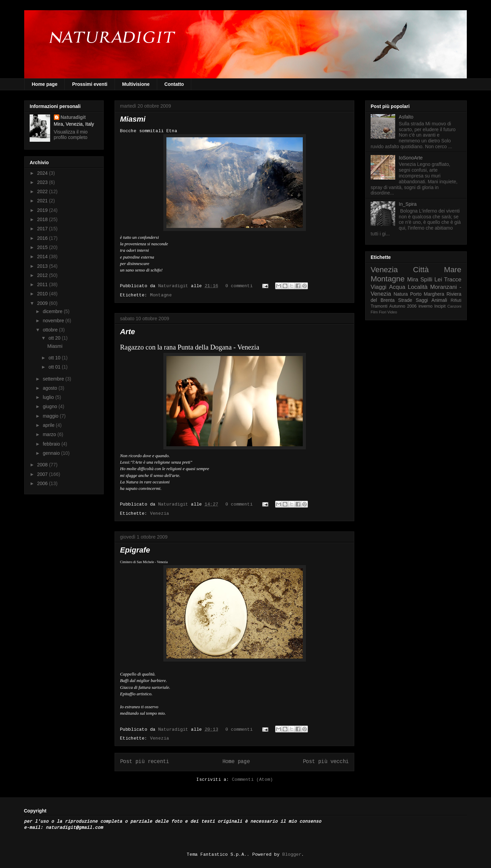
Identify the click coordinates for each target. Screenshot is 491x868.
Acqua (397, 287)
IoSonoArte (411, 158)
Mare (453, 270)
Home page (44, 84)
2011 (43, 284)
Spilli (426, 280)
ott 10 (55, 358)
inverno (425, 306)
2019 (43, 210)
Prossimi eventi (90, 84)
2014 (43, 257)
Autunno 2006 (403, 306)
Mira (413, 280)
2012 (43, 275)
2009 (43, 303)
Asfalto (406, 117)
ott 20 (55, 338)
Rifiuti (456, 300)
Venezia (160, 514)
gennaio (52, 453)
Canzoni (454, 306)
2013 (43, 266)
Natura (401, 294)
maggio (51, 416)
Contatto (174, 84)
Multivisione (136, 84)
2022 (43, 191)
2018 (43, 219)
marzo (50, 434)
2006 (43, 483)
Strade (405, 300)
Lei (438, 280)
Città (421, 270)
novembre (54, 321)
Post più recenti (145, 762)
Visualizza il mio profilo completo (71, 135)
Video (392, 312)
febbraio (52, 444)
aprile (49, 425)
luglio (49, 397)
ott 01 (55, 367)
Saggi (422, 300)
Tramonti (379, 306)
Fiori (383, 312)
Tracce (453, 280)
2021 (43, 201)
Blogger (292, 855)
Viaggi (378, 287)
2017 (43, 229)
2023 (43, 182)
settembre (54, 379)
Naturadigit (175, 286)
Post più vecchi (326, 762)
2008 (43, 465)
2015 (43, 247)
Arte (128, 332)
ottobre (51, 330)
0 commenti (239, 286)
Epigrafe (135, 550)
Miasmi (133, 119)
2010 (43, 294)
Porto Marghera (427, 294)
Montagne (161, 295)
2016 (43, 238)
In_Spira (408, 204)
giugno (50, 406)
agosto (50, 388)
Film (374, 312)
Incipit (440, 306)
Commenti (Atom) (252, 780)
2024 (43, 173)
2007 (43, 474)
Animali (439, 300)
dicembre (53, 311)
